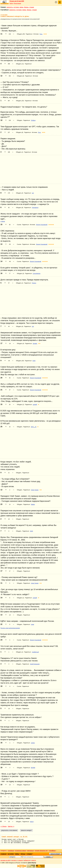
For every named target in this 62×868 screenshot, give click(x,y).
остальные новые (21, 851)
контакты (14, 860)
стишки (32, 7)
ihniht (34, 361)
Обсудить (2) (20, 193)
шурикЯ (35, 405)
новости (34, 860)
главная (3, 854)
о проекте (20, 860)
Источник (36, 34)
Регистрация (17, 3)
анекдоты (10, 7)
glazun (32, 822)
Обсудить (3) (20, 274)
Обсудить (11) (20, 64)
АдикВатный (35, 652)
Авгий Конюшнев (35, 664)
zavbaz (33, 743)
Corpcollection (37, 274)
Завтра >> (11, 826)
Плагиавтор (35, 208)
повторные (30, 851)
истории (16, 7)
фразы (26, 7)
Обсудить (20, 120)
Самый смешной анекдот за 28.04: (15, 837)
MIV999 (33, 768)
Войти (11, 3)
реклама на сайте (5, 860)
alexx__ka (34, 427)
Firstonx (34, 283)
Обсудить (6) (20, 76)
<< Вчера (4, 826)
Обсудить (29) (21, 34)
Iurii (33, 193)
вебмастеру (27, 860)
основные (11, 851)
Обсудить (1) (20, 152)
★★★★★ (51, 225)
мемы (21, 7)
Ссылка (19, 225)
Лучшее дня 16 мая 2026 (17, 1)
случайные (52, 851)
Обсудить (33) (20, 101)
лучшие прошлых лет (41, 851)
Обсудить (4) (20, 326)
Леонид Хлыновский (42, 225)
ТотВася (33, 120)
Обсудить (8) (20, 208)
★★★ (45, 34)
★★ (39, 344)
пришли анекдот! (55, 854)
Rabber (33, 504)
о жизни (3, 221)
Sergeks (35, 344)
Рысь (41, 34)
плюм (32, 624)
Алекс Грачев (35, 490)
